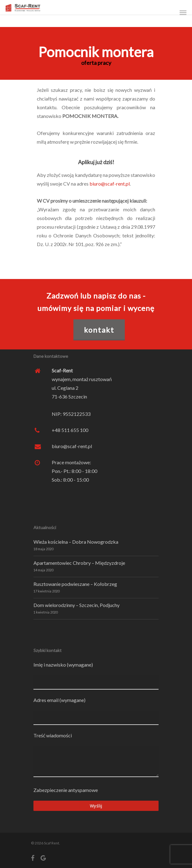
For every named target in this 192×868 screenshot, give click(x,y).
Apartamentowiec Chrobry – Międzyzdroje (79, 563)
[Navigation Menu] (183, 12)
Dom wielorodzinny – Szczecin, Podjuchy (76, 605)
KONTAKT (99, 330)
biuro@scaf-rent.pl (110, 184)
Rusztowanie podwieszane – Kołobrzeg (75, 584)
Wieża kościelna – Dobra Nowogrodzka (76, 542)
